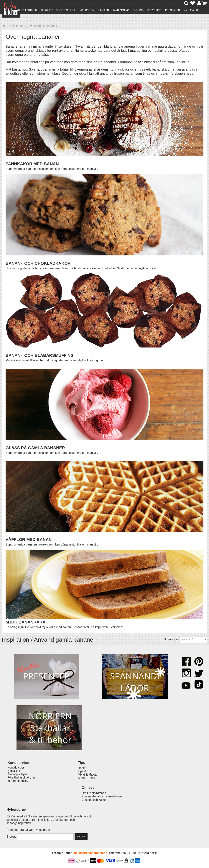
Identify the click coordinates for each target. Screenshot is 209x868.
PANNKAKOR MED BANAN (32, 164)
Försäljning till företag (22, 826)
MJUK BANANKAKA (25, 622)
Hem (5, 26)
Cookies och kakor (105, 823)
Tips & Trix (62, 819)
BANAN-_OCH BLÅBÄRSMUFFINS (40, 355)
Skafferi (104, 10)
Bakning (138, 10)
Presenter (173, 10)
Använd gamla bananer (42, 26)
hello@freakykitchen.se (90, 854)
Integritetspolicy (18, 829)
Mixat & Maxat (64, 823)
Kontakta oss (16, 816)
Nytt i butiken (28, 10)
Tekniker (47, 10)
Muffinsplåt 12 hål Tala (123, 687)
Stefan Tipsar (64, 826)
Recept (60, 816)
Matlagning (121, 10)
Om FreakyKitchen (105, 816)
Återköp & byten (18, 823)
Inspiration (86, 10)
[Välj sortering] (193, 640)
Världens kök (66, 10)
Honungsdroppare (68, 687)
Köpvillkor (14, 819)
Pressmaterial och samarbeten (113, 820)
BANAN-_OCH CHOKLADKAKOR (38, 263)
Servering (154, 10)
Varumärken (192, 10)
